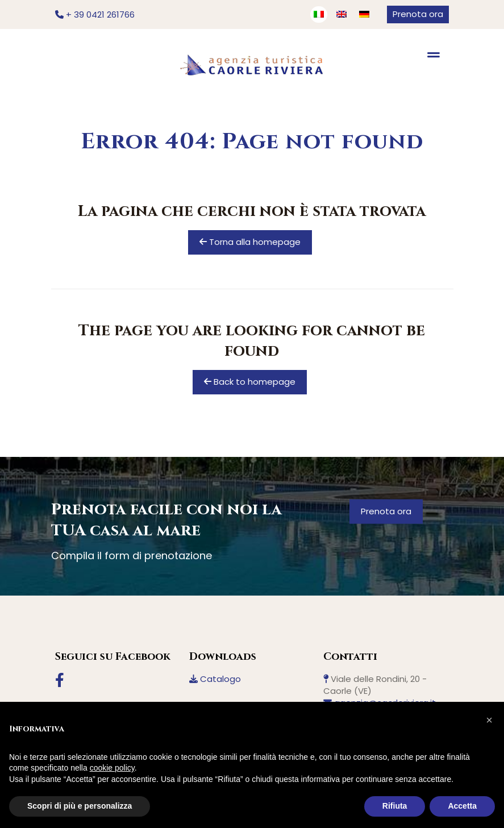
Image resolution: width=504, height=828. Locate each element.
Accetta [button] (462, 806)
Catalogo (215, 679)
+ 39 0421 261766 (95, 14)
